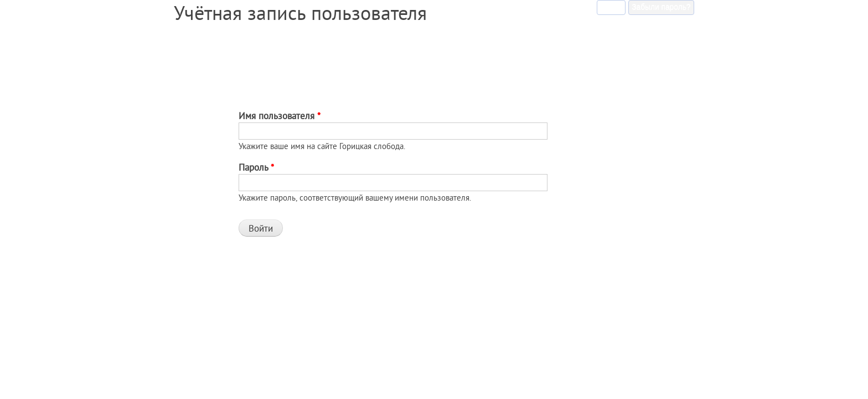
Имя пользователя (280, 116)
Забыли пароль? (661, 7)
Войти (613, 6)
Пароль (256, 167)
